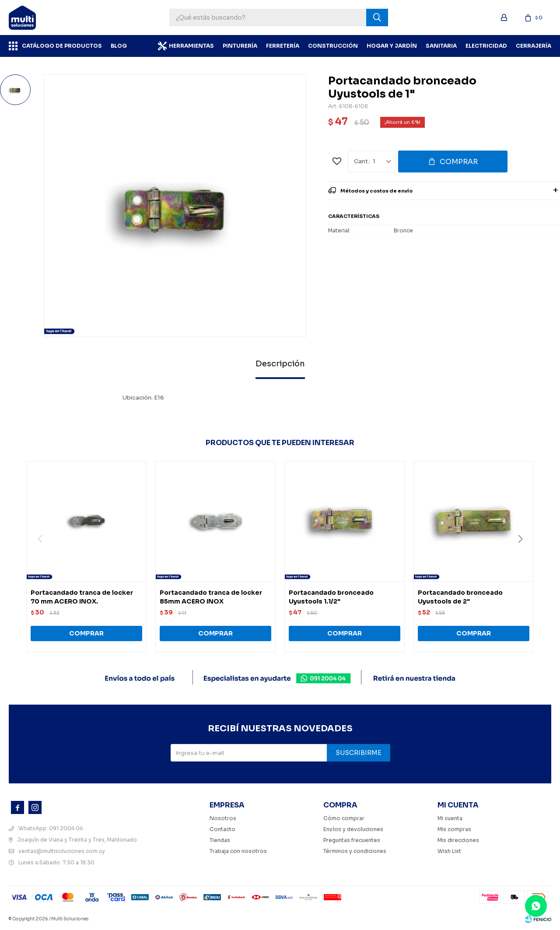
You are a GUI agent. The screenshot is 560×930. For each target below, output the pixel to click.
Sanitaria (441, 46)
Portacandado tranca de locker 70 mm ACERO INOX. (82, 597)
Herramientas (191, 46)
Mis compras (454, 829)
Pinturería (240, 46)
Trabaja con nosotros (238, 851)
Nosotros (223, 818)
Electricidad (486, 46)
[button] (523, 557)
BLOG (119, 46)
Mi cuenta (450, 818)
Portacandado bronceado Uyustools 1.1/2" (331, 597)
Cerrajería (534, 46)
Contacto (222, 829)
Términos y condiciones (355, 851)
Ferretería (283, 46)
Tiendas (220, 840)
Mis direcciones (458, 840)
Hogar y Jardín (392, 46)
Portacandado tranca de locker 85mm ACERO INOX (211, 597)
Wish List (449, 851)
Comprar (459, 162)
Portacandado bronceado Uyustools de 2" (460, 597)
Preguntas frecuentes (352, 840)
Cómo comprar (344, 818)
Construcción (333, 46)
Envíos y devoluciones (353, 829)
